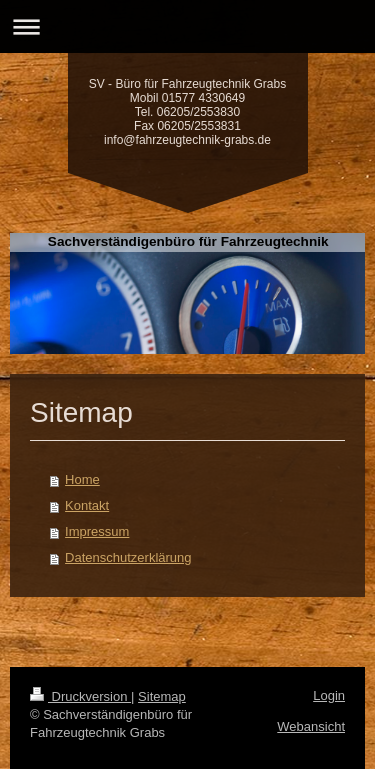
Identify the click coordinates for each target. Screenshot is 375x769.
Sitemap (162, 696)
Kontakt (87, 505)
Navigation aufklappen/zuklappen (187, 26)
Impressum (97, 531)
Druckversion (80, 696)
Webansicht (311, 726)
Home (82, 479)
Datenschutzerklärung (128, 557)
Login (329, 695)
